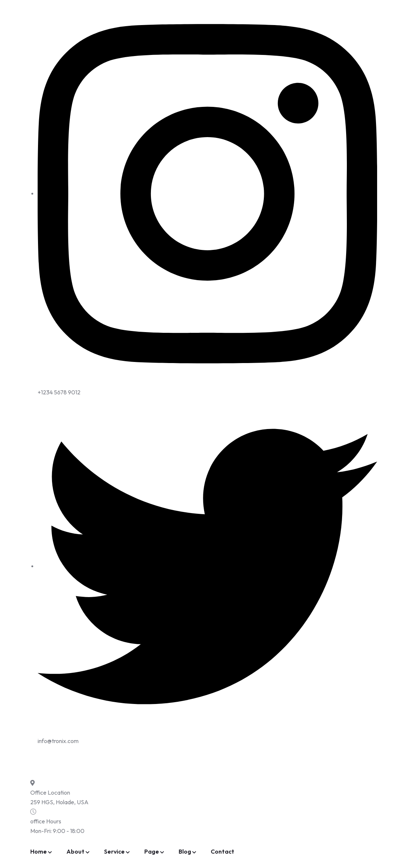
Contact (223, 851)
